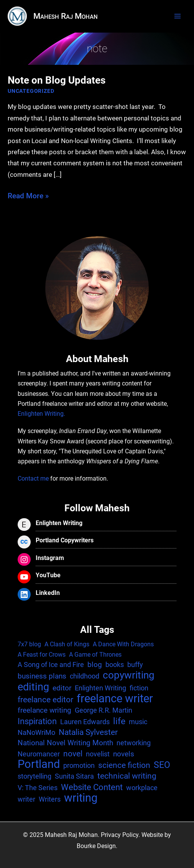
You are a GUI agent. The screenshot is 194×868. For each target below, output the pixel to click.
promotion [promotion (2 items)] (79, 765)
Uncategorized (31, 91)
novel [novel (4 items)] (73, 754)
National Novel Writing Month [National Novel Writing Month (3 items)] (65, 743)
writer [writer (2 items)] (26, 799)
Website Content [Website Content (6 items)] (92, 787)
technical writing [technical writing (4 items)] (127, 776)
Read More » (28, 196)
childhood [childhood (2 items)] (85, 676)
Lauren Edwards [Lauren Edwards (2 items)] (85, 722)
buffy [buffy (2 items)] (135, 665)
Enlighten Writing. (41, 414)
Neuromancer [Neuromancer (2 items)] (39, 754)
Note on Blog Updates (57, 80)
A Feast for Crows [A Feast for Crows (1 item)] (42, 655)
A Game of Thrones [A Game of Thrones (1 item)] (95, 655)
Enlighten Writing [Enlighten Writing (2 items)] (100, 688)
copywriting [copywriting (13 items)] (129, 675)
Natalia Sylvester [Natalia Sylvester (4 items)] (88, 732)
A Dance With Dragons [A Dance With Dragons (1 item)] (123, 644)
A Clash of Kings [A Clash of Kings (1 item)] (67, 644)
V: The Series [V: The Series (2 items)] (38, 788)
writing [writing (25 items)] (81, 798)
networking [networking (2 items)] (134, 743)
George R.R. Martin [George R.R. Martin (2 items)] (104, 710)
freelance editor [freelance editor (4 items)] (45, 700)
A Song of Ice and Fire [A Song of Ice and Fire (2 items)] (51, 665)
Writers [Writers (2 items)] (50, 799)
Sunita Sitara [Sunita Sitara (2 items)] (74, 776)
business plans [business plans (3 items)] (42, 676)
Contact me (33, 479)
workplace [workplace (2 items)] (142, 788)
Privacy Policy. (120, 835)
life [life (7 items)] (119, 721)
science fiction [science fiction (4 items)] (124, 765)
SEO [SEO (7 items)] (162, 765)
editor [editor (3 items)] (62, 688)
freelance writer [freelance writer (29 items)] (115, 698)
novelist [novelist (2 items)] (98, 754)
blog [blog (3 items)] (95, 665)
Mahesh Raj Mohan (66, 16)
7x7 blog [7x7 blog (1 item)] (29, 644)
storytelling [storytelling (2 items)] (35, 776)
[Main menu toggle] (178, 16)
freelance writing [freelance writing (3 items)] (44, 710)
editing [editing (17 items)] (33, 687)
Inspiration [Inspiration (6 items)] (37, 721)
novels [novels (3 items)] (124, 754)
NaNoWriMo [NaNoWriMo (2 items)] (36, 732)
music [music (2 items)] (138, 722)
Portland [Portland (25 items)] (39, 764)
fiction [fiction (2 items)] (139, 688)
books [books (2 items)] (115, 665)
